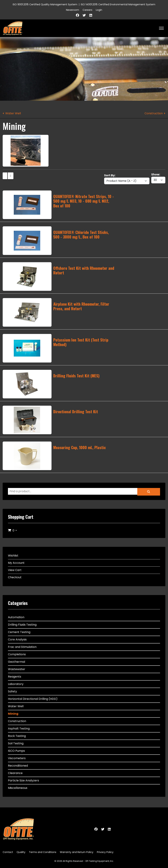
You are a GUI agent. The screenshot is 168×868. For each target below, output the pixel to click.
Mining (13, 714)
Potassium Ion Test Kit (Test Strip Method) (81, 342)
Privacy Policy (105, 852)
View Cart (15, 570)
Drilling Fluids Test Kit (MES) (76, 376)
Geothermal (16, 662)
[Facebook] (77, 15)
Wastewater (17, 669)
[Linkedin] (91, 15)
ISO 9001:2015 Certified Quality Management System (45, 4)
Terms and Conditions (43, 852)
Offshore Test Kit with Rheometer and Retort (84, 270)
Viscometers (17, 758)
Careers (87, 10)
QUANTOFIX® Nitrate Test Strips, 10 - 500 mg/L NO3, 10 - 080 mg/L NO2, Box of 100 (84, 201)
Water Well (13, 113)
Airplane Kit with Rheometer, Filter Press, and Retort (81, 306)
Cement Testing (19, 632)
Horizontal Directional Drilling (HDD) (33, 699)
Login (99, 10)
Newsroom (73, 10)
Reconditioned (18, 766)
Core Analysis (17, 639)
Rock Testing (17, 736)
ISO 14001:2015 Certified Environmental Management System (118, 4)
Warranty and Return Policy (77, 852)
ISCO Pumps (16, 751)
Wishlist (13, 556)
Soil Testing (16, 743)
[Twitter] (84, 15)
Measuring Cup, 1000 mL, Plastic (79, 447)
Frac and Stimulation (22, 647)
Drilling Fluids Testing (22, 625)
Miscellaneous (18, 788)
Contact (8, 852)
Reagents (15, 677)
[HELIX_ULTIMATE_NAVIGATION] (161, 28)
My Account (16, 563)
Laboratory (16, 684)
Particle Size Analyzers (23, 780)
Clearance (15, 773)
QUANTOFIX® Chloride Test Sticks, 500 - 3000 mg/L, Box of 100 (81, 234)
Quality (21, 852)
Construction (154, 113)
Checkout (15, 577)
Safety (12, 691)
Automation (16, 617)
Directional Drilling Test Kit (76, 411)
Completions (17, 654)
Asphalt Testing (19, 729)
